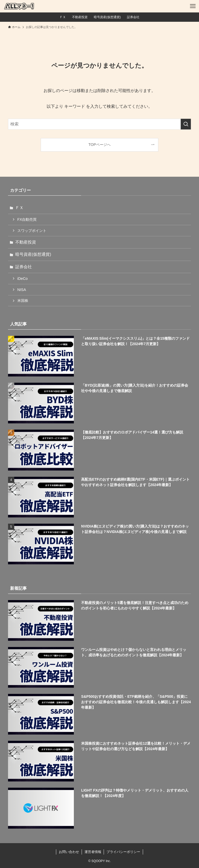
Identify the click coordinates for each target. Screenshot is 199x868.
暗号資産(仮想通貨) (33, 254)
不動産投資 (26, 242)
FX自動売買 (27, 219)
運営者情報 (93, 852)
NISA (22, 290)
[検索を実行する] (186, 124)
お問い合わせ (69, 852)
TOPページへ (99, 145)
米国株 (23, 301)
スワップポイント (32, 231)
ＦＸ (19, 208)
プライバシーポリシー (123, 852)
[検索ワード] (100, 124)
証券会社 (24, 267)
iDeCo (23, 279)
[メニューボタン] (193, 6)
